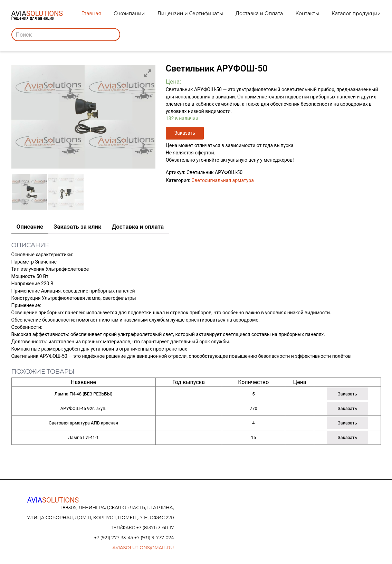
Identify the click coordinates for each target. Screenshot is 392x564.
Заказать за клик (77, 227)
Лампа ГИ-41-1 (83, 437)
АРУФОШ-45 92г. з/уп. (83, 408)
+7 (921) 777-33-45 (114, 537)
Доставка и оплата (138, 227)
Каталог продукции (356, 13)
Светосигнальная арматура (223, 180)
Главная (91, 13)
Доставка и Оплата (259, 13)
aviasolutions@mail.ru (143, 547)
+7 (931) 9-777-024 (154, 537)
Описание (30, 227)
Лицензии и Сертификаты (190, 13)
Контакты (307, 13)
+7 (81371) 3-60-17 (155, 527)
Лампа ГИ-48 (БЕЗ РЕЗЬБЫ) (84, 394)
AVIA (53, 500)
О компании (129, 13)
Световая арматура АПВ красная (83, 423)
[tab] (30, 227)
